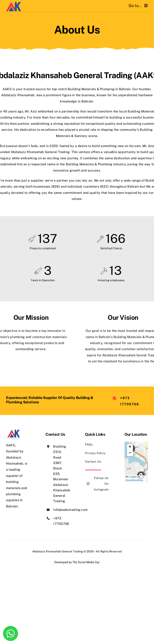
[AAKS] (14, 4)
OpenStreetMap (134, 480)
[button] (130, 447)
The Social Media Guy (86, 562)
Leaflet (131, 477)
